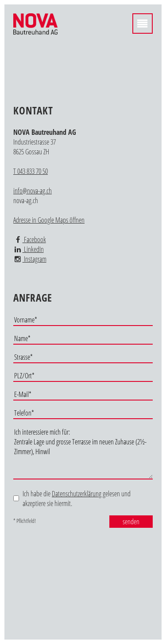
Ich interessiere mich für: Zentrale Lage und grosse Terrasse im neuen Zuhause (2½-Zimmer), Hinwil (83, 453)
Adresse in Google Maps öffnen (49, 220)
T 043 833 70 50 (31, 171)
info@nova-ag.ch (33, 191)
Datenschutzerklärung (77, 494)
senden (131, 522)
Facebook (30, 240)
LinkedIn (29, 249)
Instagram (30, 259)
